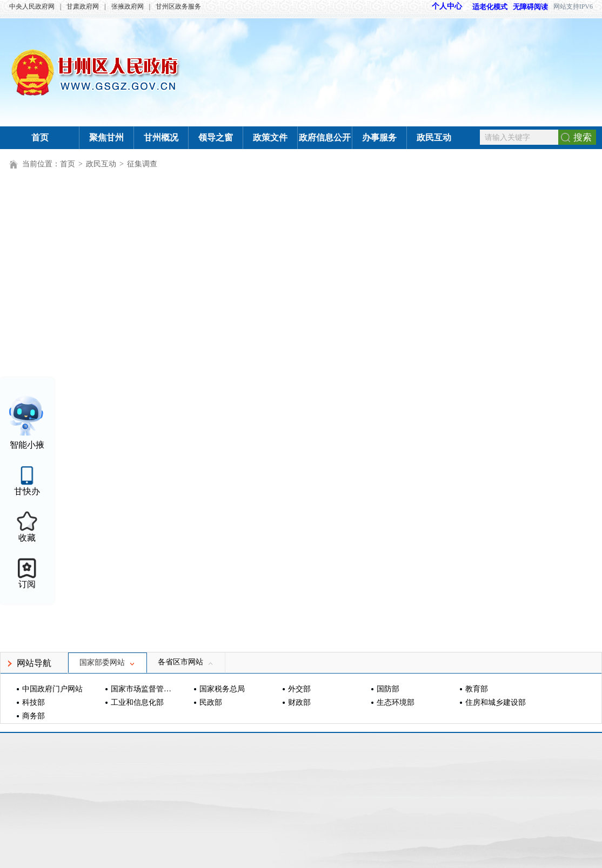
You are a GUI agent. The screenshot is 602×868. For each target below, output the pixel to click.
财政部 (299, 702)
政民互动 (434, 137)
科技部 (34, 702)
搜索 (583, 137)
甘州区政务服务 (178, 6)
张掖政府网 (128, 6)
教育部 (477, 689)
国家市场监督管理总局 (142, 689)
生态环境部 (396, 702)
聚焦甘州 (106, 137)
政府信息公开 (325, 137)
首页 (40, 137)
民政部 (211, 702)
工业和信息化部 (137, 702)
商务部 (34, 716)
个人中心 (447, 6)
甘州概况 (161, 137)
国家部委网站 (108, 662)
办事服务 (379, 137)
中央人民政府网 (32, 6)
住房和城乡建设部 (496, 702)
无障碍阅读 (530, 7)
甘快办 (27, 491)
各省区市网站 (186, 662)
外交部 (299, 689)
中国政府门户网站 (52, 689)
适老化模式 (485, 7)
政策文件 (270, 137)
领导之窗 (216, 137)
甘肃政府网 (83, 6)
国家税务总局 (222, 689)
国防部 (388, 689)
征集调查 (142, 164)
